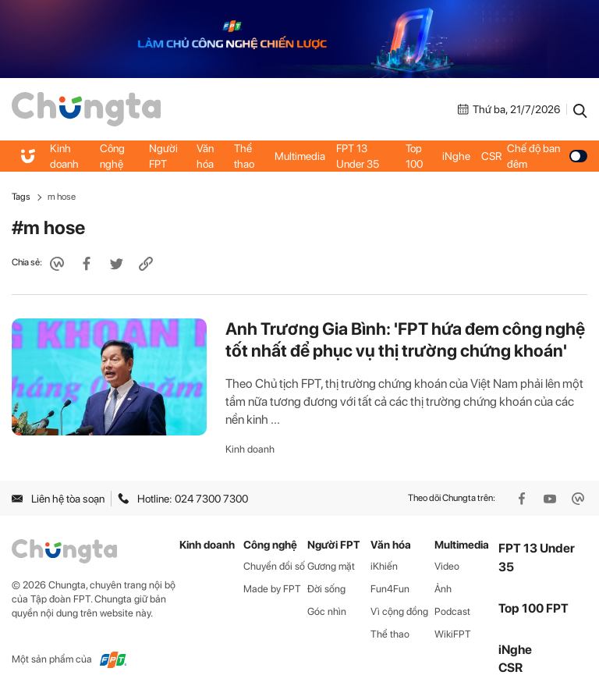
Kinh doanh (64, 156)
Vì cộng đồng (399, 611)
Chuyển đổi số (274, 566)
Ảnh (443, 589)
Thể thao (244, 156)
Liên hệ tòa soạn (58, 499)
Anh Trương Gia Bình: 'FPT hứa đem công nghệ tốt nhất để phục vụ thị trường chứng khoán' (405, 339)
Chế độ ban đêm (547, 156)
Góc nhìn (327, 611)
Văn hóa (205, 156)
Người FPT (163, 156)
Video (447, 566)
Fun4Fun (390, 589)
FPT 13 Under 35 (358, 156)
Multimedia (300, 156)
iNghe (456, 156)
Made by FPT (272, 589)
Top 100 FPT (533, 608)
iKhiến (384, 566)
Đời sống (326, 589)
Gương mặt (331, 566)
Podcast (452, 611)
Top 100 (414, 156)
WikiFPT (453, 634)
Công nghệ (112, 156)
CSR (491, 156)
